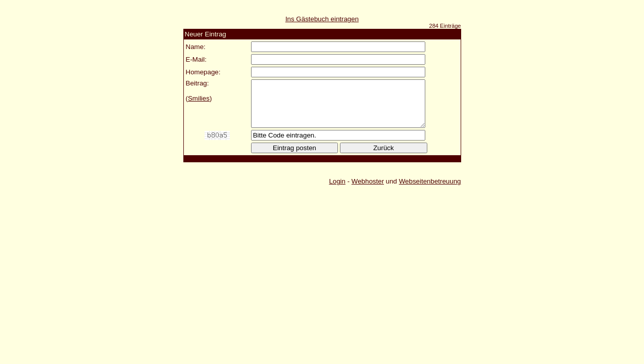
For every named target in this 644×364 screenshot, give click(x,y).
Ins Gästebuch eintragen (322, 19)
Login (337, 190)
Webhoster (368, 190)
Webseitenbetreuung (430, 190)
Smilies (199, 98)
